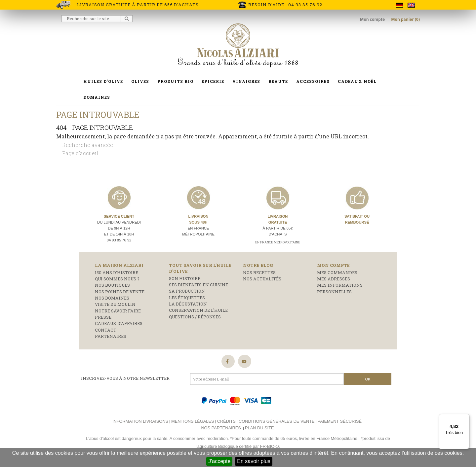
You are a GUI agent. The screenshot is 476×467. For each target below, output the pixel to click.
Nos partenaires (221, 428)
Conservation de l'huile (198, 310)
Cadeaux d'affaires (119, 323)
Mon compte (373, 19)
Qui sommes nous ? (117, 279)
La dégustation (188, 304)
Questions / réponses (195, 317)
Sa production (187, 291)
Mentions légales (193, 421)
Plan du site (259, 428)
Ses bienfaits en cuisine (198, 285)
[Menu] (465, 418)
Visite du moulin (115, 304)
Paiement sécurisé (340, 421)
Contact (106, 330)
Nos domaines (112, 298)
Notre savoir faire (118, 311)
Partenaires (111, 336)
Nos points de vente (120, 292)
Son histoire (185, 278)
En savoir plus (254, 461)
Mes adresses (334, 279)
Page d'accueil (80, 153)
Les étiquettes (187, 298)
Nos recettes (259, 272)
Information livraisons (140, 421)
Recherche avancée (88, 145)
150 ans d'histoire (117, 272)
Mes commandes (337, 272)
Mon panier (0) (405, 19)
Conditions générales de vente (277, 421)
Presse (103, 317)
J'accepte (219, 461)
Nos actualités (262, 279)
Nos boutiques (112, 285)
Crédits (226, 421)
